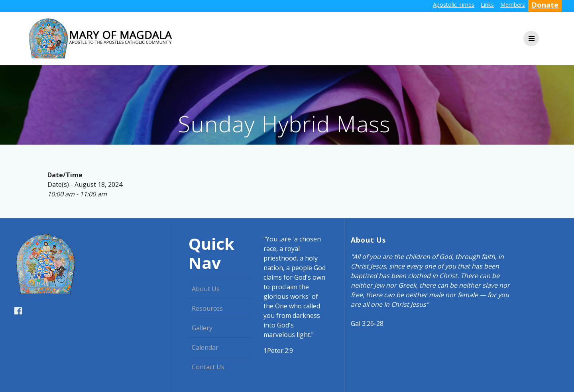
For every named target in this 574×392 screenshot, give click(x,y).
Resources (207, 308)
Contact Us (208, 367)
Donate (545, 5)
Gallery (202, 328)
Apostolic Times (454, 5)
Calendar (205, 347)
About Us (206, 289)
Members (513, 5)
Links (487, 5)
